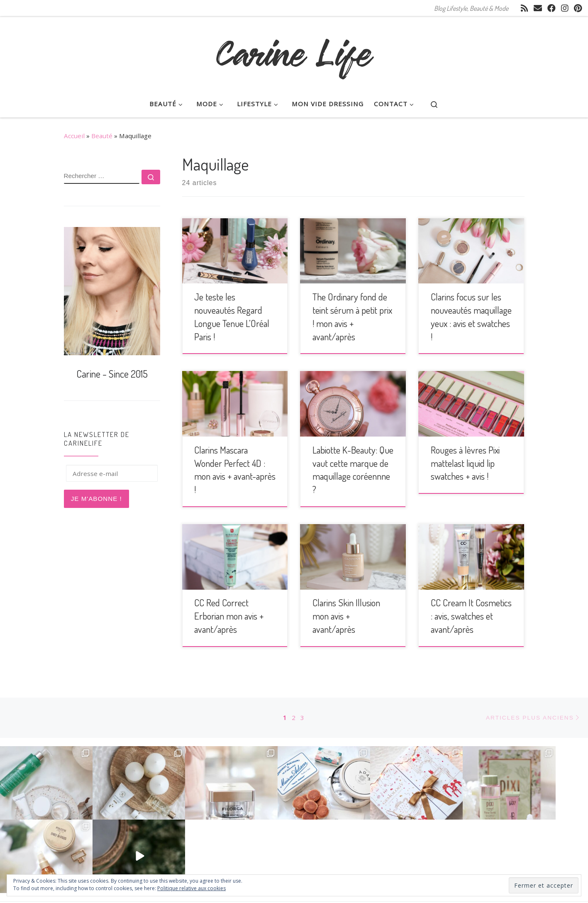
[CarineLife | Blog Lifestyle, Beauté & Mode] (294, 51)
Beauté (102, 136)
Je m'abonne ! (96, 499)
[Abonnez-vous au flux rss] (525, 9)
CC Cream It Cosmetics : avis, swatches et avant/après (471, 616)
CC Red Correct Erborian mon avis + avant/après (229, 616)
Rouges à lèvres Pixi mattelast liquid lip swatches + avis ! (465, 463)
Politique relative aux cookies (192, 888)
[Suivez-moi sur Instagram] (565, 9)
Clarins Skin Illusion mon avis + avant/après (346, 616)
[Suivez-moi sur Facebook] (551, 9)
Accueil (74, 136)
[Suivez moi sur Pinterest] (578, 9)
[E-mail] (538, 9)
